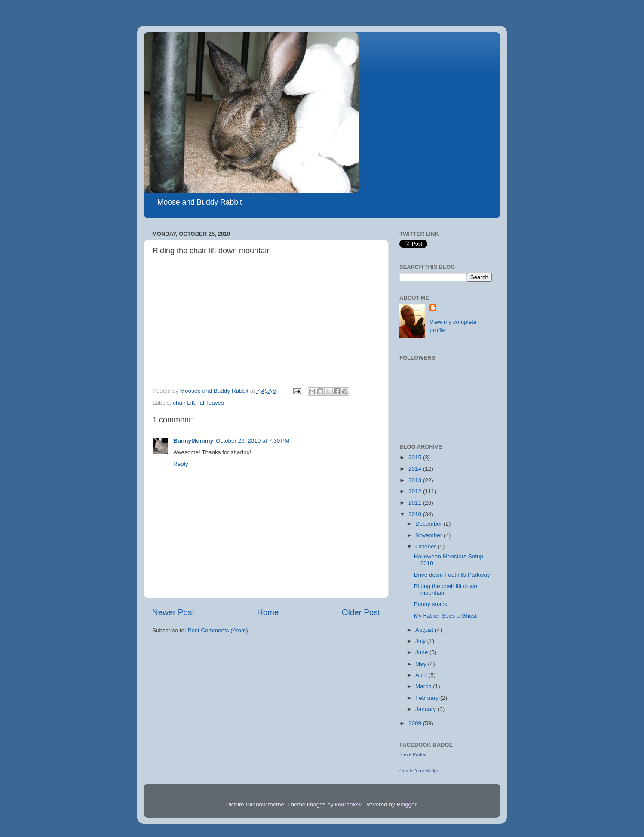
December (429, 524)
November (429, 535)
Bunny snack (431, 604)
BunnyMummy (193, 441)
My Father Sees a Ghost (445, 616)
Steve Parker (413, 754)
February (428, 698)
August (425, 630)
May (422, 664)
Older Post (361, 612)
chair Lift (184, 403)
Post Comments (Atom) (218, 630)
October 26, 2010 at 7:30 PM (253, 441)
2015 (416, 457)
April (422, 675)
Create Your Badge (419, 771)
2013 (416, 480)
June (422, 652)
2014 (416, 469)
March (424, 686)
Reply (181, 464)
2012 (416, 491)
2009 (416, 723)
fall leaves (211, 403)
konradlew (348, 805)
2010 (416, 514)
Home (268, 612)
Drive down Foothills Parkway (452, 575)
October (426, 546)
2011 (416, 503)
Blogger (407, 805)
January (426, 709)
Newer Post (173, 612)
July (421, 641)
